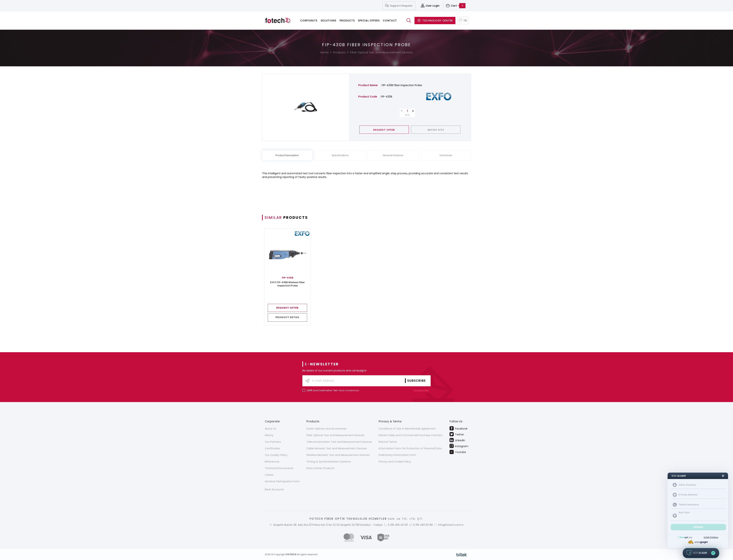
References (272, 462)
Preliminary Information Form (397, 455)
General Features (393, 155)
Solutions (328, 21)
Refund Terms (388, 442)
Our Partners (273, 442)
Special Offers (369, 21)
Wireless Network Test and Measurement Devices (338, 455)
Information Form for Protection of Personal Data (410, 448)
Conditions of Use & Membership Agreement (407, 429)
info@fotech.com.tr (451, 525)
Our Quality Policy (276, 455)
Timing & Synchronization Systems (329, 462)
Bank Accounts (274, 489)
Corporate (309, 21)
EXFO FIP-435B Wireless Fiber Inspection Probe (287, 284)
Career (269, 475)
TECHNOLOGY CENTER (435, 21)
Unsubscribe (422, 390)
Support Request (399, 6)
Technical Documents (279, 468)
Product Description (287, 155)
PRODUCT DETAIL (288, 317)
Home (324, 52)
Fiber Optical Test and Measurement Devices (381, 52)
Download (446, 155)
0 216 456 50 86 (423, 525)
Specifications (340, 155)
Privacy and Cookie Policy (395, 462)
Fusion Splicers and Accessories (326, 429)
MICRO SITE (436, 130)
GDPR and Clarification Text (322, 390)
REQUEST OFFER (384, 130)
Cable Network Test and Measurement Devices (337, 448)
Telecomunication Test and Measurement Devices (339, 442)
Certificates (272, 448)
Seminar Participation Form (282, 481)
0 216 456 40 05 (398, 525)
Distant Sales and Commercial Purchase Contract (411, 435)
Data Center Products (320, 468)
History (269, 435)
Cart (456, 6)
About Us (270, 429)
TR (463, 21)
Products (347, 21)
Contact (390, 21)
